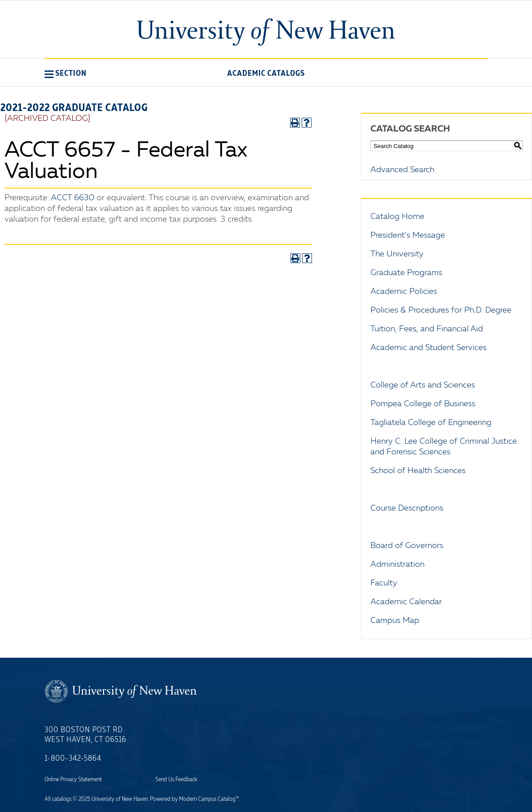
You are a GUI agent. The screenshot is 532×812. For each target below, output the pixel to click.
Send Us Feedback (176, 779)
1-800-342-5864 (73, 758)
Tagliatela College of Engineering (431, 423)
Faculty (384, 583)
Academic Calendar (406, 602)
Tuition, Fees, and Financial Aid (427, 329)
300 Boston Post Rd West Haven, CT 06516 (85, 735)
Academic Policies (404, 292)
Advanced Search (402, 170)
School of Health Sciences (418, 471)
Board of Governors (407, 546)
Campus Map (395, 621)
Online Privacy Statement (73, 779)
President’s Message (408, 235)
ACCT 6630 (73, 198)
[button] (66, 73)
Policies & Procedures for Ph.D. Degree (441, 310)
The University (397, 254)
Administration (397, 565)
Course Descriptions (407, 508)
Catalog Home (397, 217)
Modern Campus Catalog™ (209, 799)
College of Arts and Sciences (423, 385)
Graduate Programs (406, 273)
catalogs (62, 799)
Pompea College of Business (423, 404)
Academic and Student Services (428, 348)
